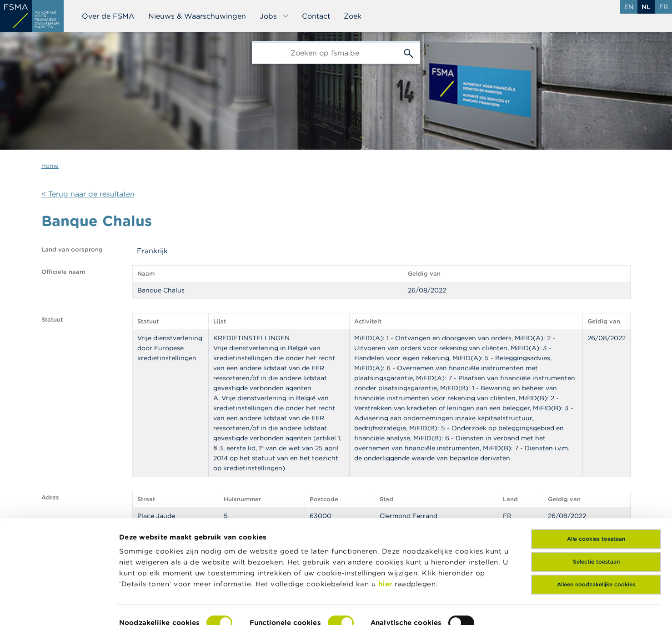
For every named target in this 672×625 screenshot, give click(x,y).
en (629, 7)
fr (664, 7)
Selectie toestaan (596, 514)
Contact (316, 16)
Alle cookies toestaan (596, 491)
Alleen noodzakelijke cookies (596, 537)
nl (646, 7)
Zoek (353, 16)
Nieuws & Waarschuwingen (197, 16)
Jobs (274, 16)
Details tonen (143, 607)
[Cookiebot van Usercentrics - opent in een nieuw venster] (59, 607)
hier (387, 537)
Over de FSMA (108, 16)
